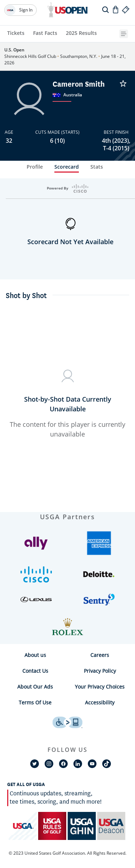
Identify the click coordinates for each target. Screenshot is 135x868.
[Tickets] (16, 34)
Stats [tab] (97, 167)
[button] (36, 547)
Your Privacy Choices (100, 687)
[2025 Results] (81, 34)
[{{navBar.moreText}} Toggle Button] (125, 34)
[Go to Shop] (116, 9)
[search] (105, 9)
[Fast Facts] (45, 34)
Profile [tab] (35, 167)
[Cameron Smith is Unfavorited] (123, 83)
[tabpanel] (67, 345)
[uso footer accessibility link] (67, 722)
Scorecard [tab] (67, 167)
